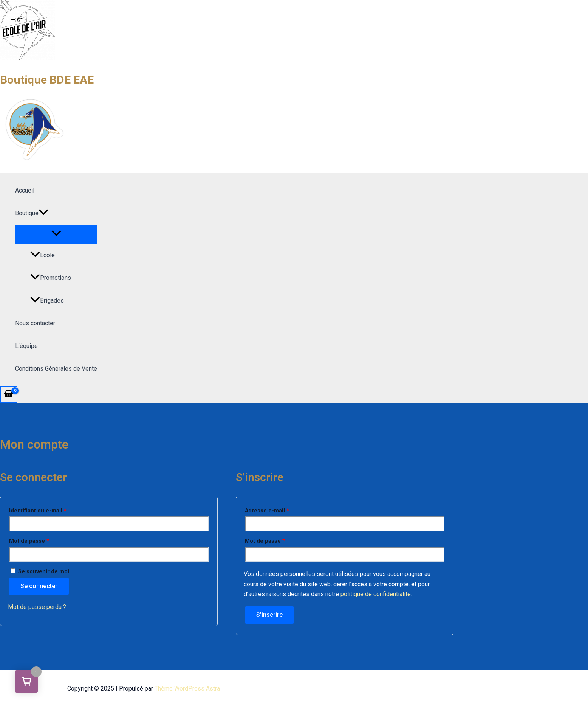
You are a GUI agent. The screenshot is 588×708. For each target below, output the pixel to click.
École (43, 255)
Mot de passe (44, 540)
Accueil (25, 190)
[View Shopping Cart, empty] (9, 394)
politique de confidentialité (376, 594)
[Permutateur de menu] (56, 234)
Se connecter (39, 586)
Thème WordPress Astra (187, 689)
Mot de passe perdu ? (37, 607)
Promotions (51, 278)
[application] (43, 213)
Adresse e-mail (282, 510)
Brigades (47, 300)
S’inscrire (269, 615)
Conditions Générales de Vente (56, 369)
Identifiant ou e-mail (52, 510)
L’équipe (26, 346)
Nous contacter (35, 323)
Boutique (32, 213)
